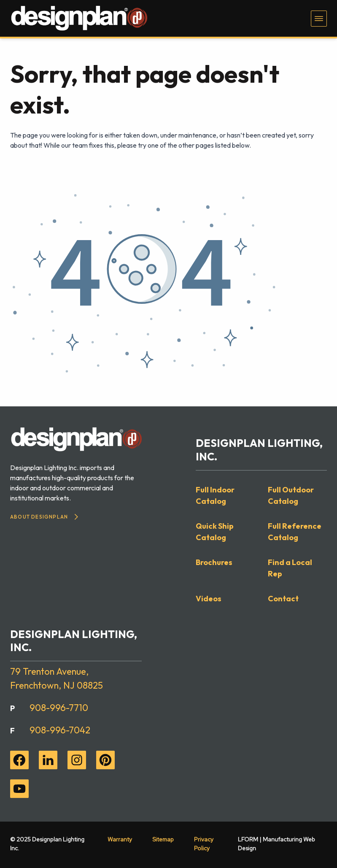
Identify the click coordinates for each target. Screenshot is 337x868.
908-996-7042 (60, 730)
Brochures (214, 562)
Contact (283, 599)
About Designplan (44, 517)
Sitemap (163, 839)
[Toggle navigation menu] (319, 19)
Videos (209, 599)
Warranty (120, 839)
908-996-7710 (59, 708)
